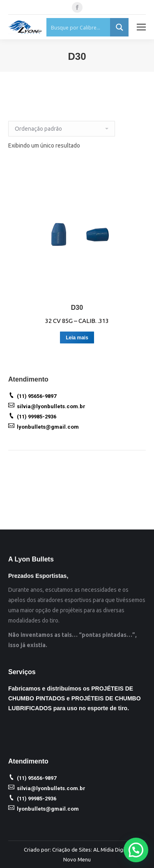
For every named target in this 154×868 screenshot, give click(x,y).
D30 (77, 308)
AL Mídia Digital (112, 850)
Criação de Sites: (72, 850)
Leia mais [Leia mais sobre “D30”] (77, 338)
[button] (136, 850)
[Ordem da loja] (62, 129)
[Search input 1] (79, 27)
